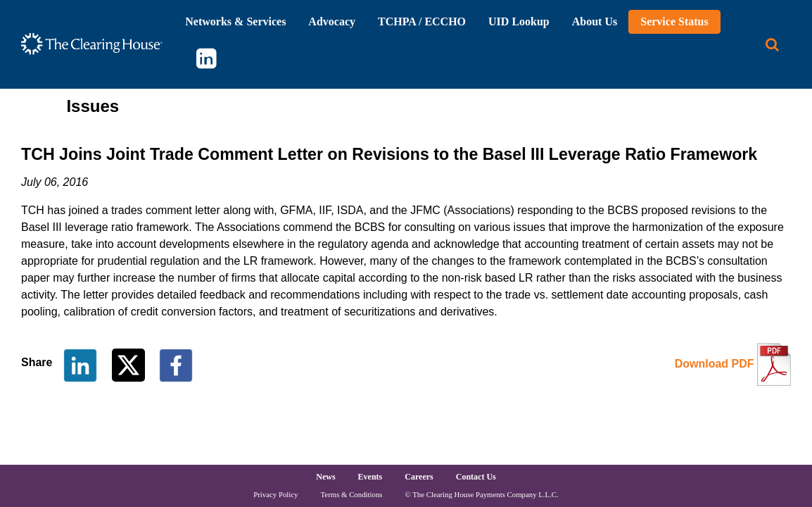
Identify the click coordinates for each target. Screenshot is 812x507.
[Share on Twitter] (130, 364)
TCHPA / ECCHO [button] (422, 21)
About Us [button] (595, 21)
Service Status (674, 21)
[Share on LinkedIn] (80, 364)
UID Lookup (519, 21)
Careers (419, 477)
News (325, 477)
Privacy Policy (275, 494)
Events (370, 477)
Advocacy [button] (332, 21)
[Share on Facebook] (176, 364)
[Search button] (772, 45)
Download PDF (715, 364)
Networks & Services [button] (235, 21)
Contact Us (476, 477)
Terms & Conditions (352, 494)
